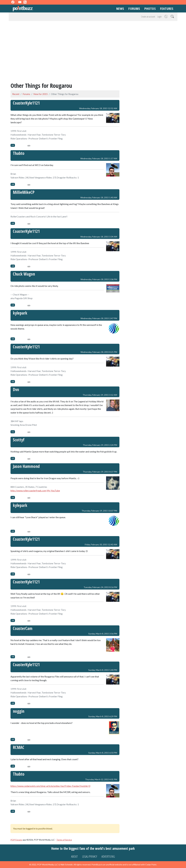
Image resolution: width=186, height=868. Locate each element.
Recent (16, 94)
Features (167, 8)
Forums (134, 8)
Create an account (148, 17)
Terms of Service (64, 840)
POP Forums (16, 840)
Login (160, 17)
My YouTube (53, 491)
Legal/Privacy (90, 857)
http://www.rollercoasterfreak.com (28, 491)
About (74, 857)
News (120, 8)
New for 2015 (41, 94)
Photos (150, 8)
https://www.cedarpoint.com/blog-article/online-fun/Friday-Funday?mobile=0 (50, 786)
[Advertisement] (93, 43)
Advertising (108, 857)
